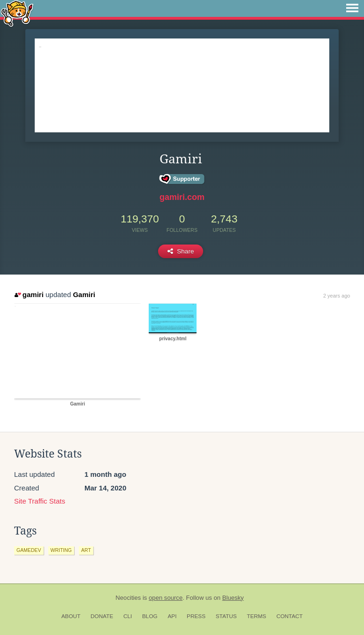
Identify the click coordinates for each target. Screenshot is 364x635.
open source (166, 598)
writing (61, 550)
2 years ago (337, 296)
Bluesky (233, 598)
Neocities (128, 598)
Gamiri (84, 295)
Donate (102, 616)
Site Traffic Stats (40, 501)
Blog (150, 616)
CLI (128, 616)
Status (226, 616)
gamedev (29, 550)
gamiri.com (182, 197)
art (86, 550)
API (172, 616)
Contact (289, 616)
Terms (256, 616)
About (71, 616)
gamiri (29, 295)
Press (196, 616)
